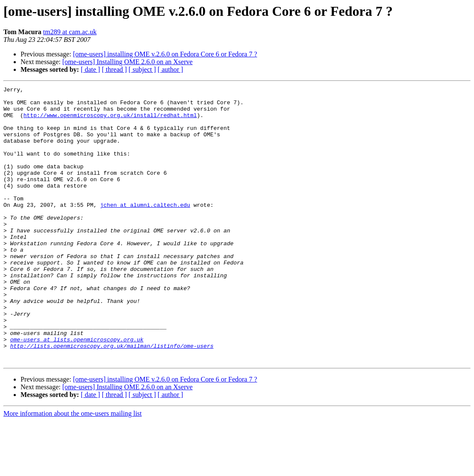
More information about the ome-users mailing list (73, 469)
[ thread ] (114, 69)
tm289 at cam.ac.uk (70, 32)
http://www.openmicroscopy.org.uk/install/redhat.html (110, 121)
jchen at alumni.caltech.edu (145, 229)
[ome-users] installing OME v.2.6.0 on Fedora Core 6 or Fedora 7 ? (165, 54)
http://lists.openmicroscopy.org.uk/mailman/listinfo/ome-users (112, 398)
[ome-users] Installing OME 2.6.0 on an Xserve (128, 62)
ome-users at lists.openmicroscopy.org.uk (77, 391)
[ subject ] (142, 69)
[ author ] (171, 69)
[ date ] (90, 69)
